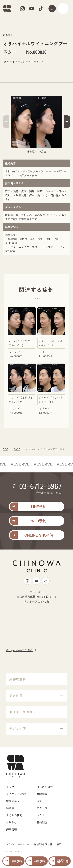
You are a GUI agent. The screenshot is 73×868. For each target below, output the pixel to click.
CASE (17, 449)
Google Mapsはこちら (19, 650)
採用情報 (11, 829)
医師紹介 (42, 794)
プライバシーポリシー (18, 844)
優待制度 (42, 822)
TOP (6, 449)
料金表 (10, 808)
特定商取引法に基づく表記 (48, 844)
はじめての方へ (46, 787)
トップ (10, 787)
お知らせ (11, 822)
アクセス (42, 808)
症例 (39, 801)
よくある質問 (14, 815)
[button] (6, 122)
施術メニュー (14, 801)
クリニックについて (18, 794)
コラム (41, 815)
